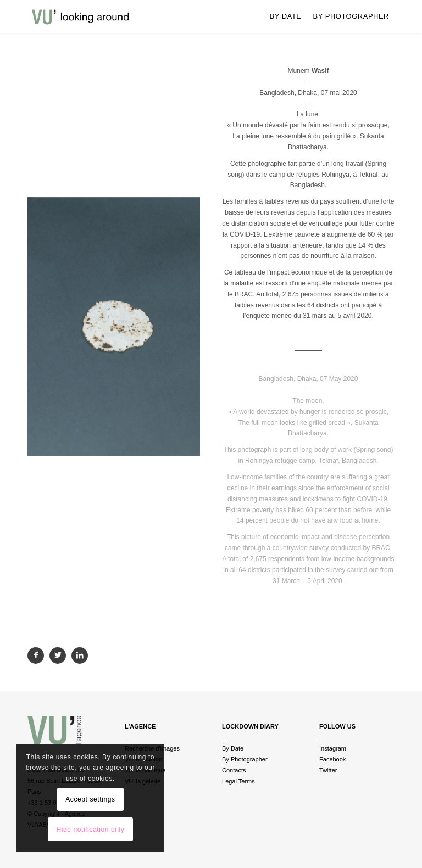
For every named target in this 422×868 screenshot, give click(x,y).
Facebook (332, 759)
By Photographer (245, 759)
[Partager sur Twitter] (58, 656)
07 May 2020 (339, 379)
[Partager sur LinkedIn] (80, 656)
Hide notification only (90, 830)
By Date (233, 748)
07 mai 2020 (339, 93)
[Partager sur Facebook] (36, 656)
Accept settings (90, 799)
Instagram (333, 748)
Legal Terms (238, 781)
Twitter (328, 770)
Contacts (234, 770)
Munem (309, 71)
